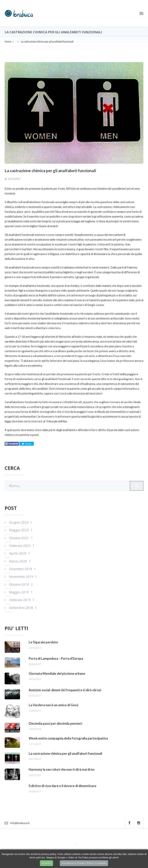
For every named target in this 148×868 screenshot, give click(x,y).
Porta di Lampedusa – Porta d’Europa (56, 659)
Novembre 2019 (21, 577)
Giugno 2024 (18, 522)
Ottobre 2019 (19, 584)
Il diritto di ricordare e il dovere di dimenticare (63, 786)
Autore (66, 839)
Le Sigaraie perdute (43, 642)
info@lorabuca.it (17, 823)
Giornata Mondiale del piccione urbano (57, 674)
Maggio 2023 (19, 530)
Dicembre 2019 (20, 569)
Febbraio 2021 (20, 546)
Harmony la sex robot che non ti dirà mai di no (62, 770)
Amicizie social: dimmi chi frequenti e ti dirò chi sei (65, 690)
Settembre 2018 (21, 608)
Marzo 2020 (18, 561)
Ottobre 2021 (19, 538)
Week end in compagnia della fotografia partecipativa (68, 738)
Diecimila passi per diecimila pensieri (55, 724)
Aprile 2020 (17, 553)
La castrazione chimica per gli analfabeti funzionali (65, 754)
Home (8, 42)
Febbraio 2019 (20, 600)
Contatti (83, 839)
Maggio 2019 (19, 592)
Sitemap (71, 845)
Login (99, 839)
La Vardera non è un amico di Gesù (53, 705)
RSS (80, 845)
